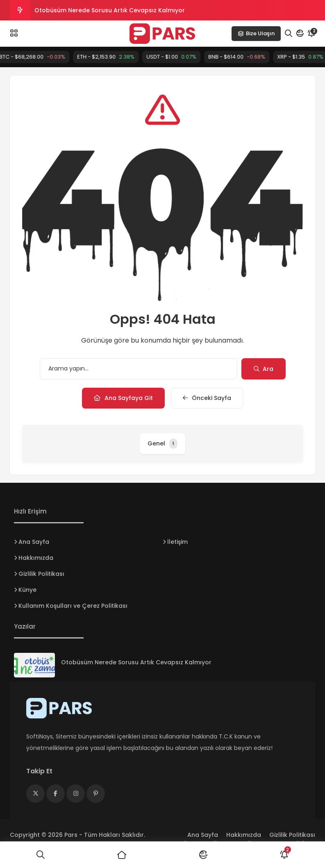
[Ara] (41, 855)
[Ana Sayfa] (122, 855)
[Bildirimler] (284, 855)
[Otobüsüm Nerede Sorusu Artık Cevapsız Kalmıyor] (34, 665)
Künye (27, 590)
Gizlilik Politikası (41, 574)
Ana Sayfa (34, 542)
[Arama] (289, 34)
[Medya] (35, 794)
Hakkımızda (36, 558)
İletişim (177, 542)
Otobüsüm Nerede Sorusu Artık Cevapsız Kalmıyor (110, 10)
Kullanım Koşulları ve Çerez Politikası (73, 606)
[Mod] (300, 34)
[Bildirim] (311, 34)
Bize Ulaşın (256, 33)
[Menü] (14, 33)
